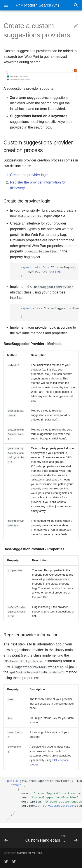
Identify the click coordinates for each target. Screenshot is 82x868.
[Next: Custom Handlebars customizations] (51, 838)
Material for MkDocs (30, 853)
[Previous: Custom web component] (11, 838)
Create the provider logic (29, 175)
